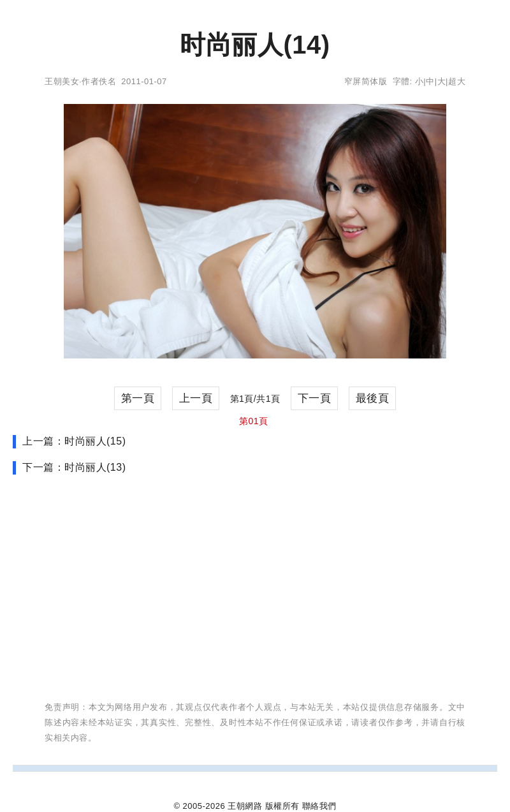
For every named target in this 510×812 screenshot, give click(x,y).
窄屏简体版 (366, 81)
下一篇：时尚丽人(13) (74, 467)
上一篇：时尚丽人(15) (74, 441)
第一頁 (138, 398)
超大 (457, 81)
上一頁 (196, 398)
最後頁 (373, 398)
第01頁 (254, 421)
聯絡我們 (319, 806)
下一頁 (315, 398)
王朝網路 (245, 806)
